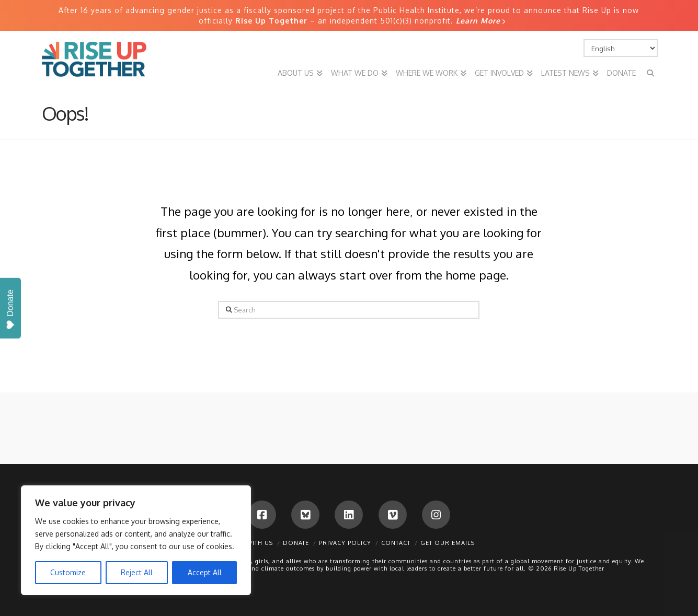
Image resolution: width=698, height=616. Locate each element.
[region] (136, 540)
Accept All (205, 572)
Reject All (137, 572)
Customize (68, 572)
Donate (296, 543)
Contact (396, 543)
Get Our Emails (448, 543)
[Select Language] (621, 48)
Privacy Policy (345, 543)
